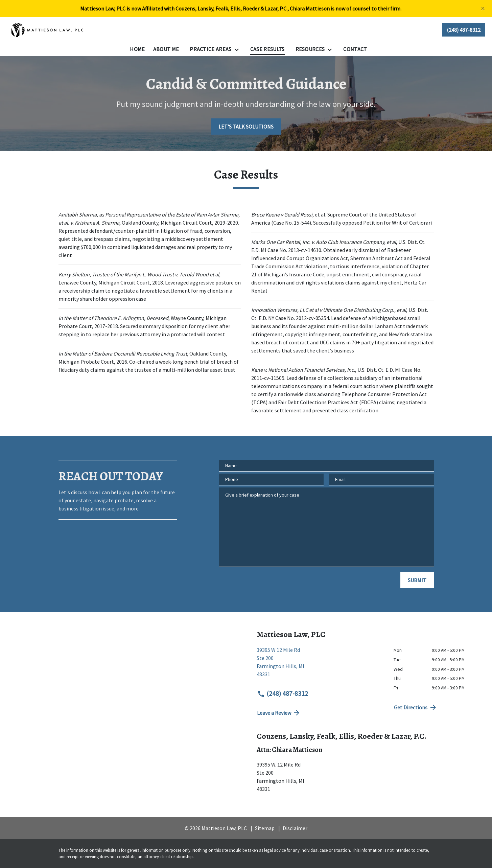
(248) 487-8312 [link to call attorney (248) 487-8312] (283, 693)
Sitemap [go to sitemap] (265, 828)
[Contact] (355, 49)
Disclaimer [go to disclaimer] (295, 828)
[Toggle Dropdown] (239, 49)
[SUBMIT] (417, 580)
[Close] (483, 8)
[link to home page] (48, 30)
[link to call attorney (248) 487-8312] (464, 30)
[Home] (137, 49)
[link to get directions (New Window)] (320, 665)
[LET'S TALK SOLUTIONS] (246, 127)
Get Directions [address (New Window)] (416, 707)
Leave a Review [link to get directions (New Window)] (279, 713)
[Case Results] (267, 49)
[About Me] (166, 49)
